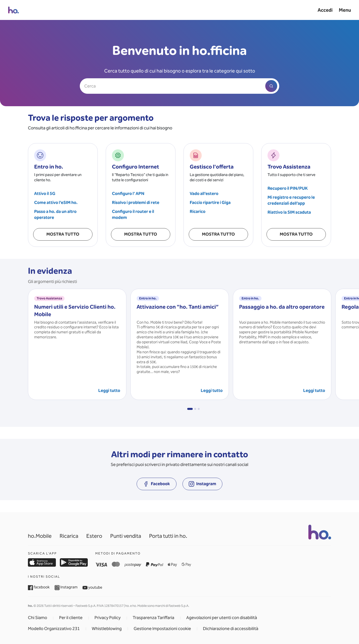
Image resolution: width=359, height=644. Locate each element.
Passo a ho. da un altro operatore (55, 215)
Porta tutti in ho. (168, 536)
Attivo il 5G (45, 194)
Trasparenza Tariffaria (153, 618)
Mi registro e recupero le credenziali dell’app (291, 200)
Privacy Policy (108, 618)
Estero (94, 536)
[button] (190, 409)
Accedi (325, 10)
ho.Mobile (40, 536)
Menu (345, 10)
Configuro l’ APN (128, 194)
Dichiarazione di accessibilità (231, 629)
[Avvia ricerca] (271, 86)
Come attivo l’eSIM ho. (56, 203)
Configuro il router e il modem (133, 215)
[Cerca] (179, 86)
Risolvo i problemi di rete (136, 203)
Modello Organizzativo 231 (54, 629)
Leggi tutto (109, 391)
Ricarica (69, 536)
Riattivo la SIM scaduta (289, 212)
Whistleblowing (107, 629)
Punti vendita (126, 536)
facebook (39, 587)
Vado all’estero (204, 194)
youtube (92, 587)
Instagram (66, 587)
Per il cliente (71, 618)
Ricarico (198, 212)
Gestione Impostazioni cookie (162, 629)
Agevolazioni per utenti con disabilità (222, 618)
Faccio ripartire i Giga (210, 203)
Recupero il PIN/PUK (288, 188)
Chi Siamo (38, 618)
